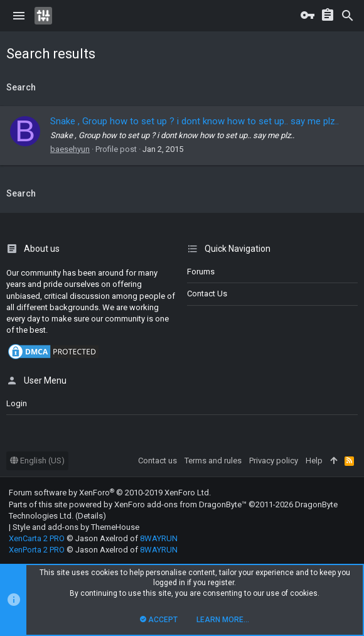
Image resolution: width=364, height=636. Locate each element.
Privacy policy (274, 461)
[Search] (348, 16)
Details (90, 516)
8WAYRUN (159, 538)
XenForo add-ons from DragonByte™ (180, 504)
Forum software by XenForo (110, 493)
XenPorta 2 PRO (37, 550)
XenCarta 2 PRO (37, 538)
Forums (201, 272)
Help (314, 461)
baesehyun (70, 149)
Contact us (207, 294)
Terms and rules (213, 461)
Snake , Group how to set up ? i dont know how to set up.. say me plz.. (195, 121)
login (17, 403)
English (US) (37, 461)
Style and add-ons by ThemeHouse (76, 527)
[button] (19, 16)
